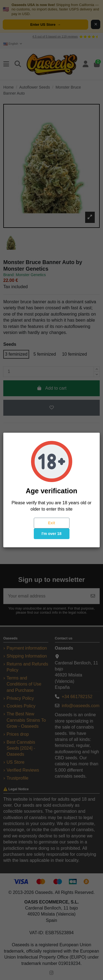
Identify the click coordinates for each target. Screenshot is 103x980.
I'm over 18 (51, 534)
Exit (52, 523)
